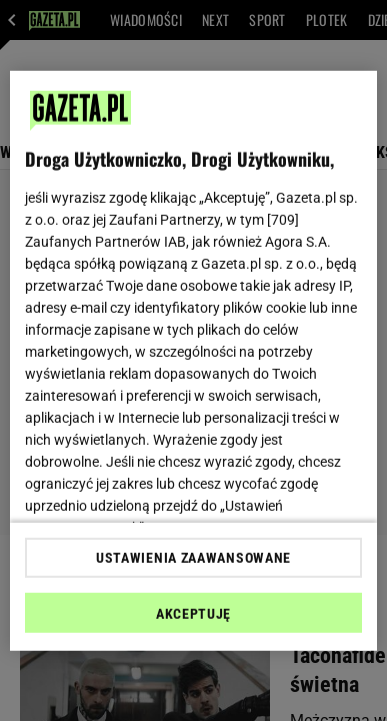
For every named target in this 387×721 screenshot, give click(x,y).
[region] (194, 360)
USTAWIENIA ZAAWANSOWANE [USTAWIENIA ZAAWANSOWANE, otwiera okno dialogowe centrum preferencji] (193, 558)
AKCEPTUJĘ (193, 614)
